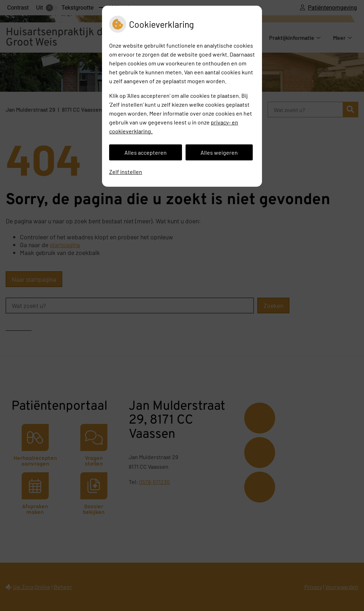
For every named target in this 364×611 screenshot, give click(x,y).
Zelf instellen (126, 172)
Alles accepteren (146, 152)
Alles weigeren (219, 152)
